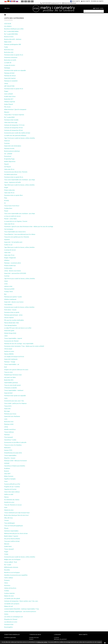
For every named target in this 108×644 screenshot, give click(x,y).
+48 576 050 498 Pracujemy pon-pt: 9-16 (51, 3)
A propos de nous (34, 637)
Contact (31, 639)
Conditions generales (10, 637)
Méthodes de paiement (60, 639)
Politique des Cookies (42, 642)
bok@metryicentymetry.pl (69, 3)
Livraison (57, 637)
